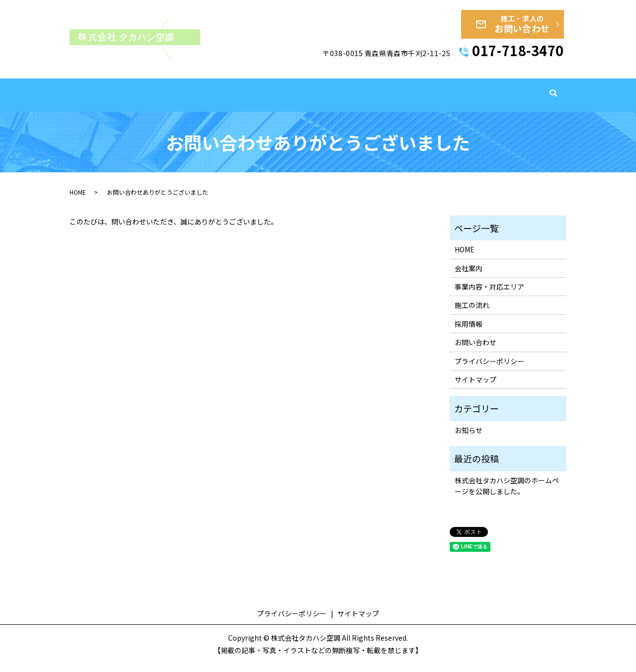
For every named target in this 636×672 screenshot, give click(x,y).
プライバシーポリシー (489, 369)
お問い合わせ (476, 351)
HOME (259, 107)
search (554, 108)
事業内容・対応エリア (362, 107)
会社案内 (299, 107)
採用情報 (520, 107)
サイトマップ (476, 388)
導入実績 (477, 107)
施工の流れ (430, 107)
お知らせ (469, 438)
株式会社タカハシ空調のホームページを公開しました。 (507, 494)
